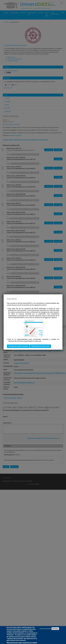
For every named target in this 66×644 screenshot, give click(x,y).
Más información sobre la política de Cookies (22, 643)
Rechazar (55, 629)
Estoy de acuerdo (45, 629)
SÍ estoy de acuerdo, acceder (18, 346)
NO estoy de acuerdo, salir (40, 346)
